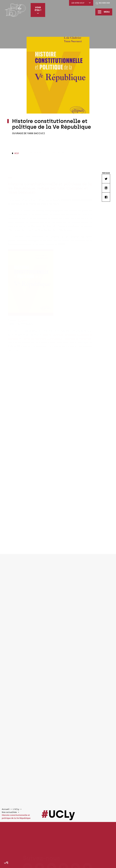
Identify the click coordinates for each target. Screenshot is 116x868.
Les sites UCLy (81, 3)
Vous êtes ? (38, 10)
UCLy (16, 153)
